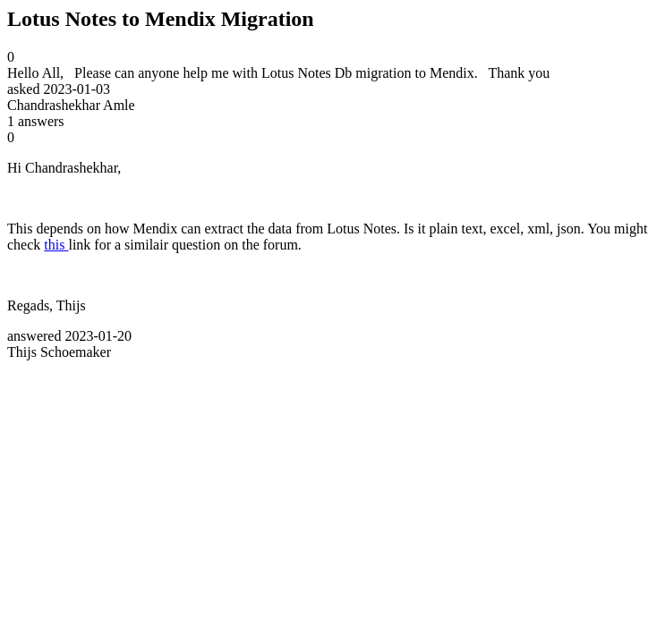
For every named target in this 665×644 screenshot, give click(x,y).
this (56, 245)
